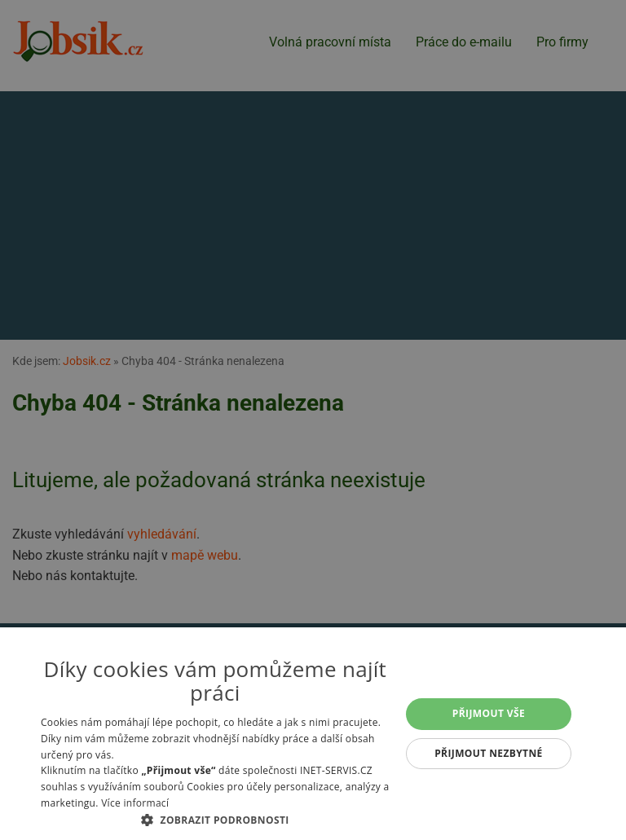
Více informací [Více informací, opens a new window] (135, 803)
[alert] (313, 420)
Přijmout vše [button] (489, 713)
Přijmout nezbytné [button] (489, 753)
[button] (215, 820)
